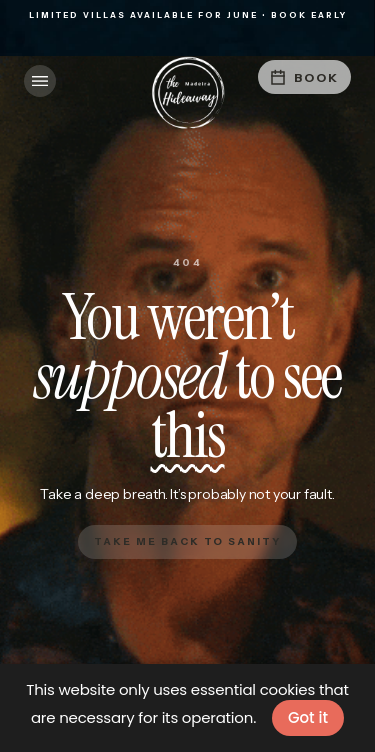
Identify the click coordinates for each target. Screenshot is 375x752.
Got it (308, 717)
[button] (40, 81)
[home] (188, 93)
